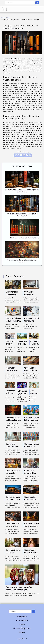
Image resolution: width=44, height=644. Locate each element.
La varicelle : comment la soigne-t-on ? (30, 473)
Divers (9, 17)
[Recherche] (20, 3)
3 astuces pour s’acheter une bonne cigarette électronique (22, 191)
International (22, 621)
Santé (22, 625)
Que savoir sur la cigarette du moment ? (24, 238)
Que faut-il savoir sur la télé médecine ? (13, 552)
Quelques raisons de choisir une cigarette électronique (22, 215)
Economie (22, 617)
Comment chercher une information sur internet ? (22, 261)
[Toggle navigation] (4, 9)
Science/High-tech (22, 628)
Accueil (3, 17)
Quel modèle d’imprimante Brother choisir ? (31, 499)
